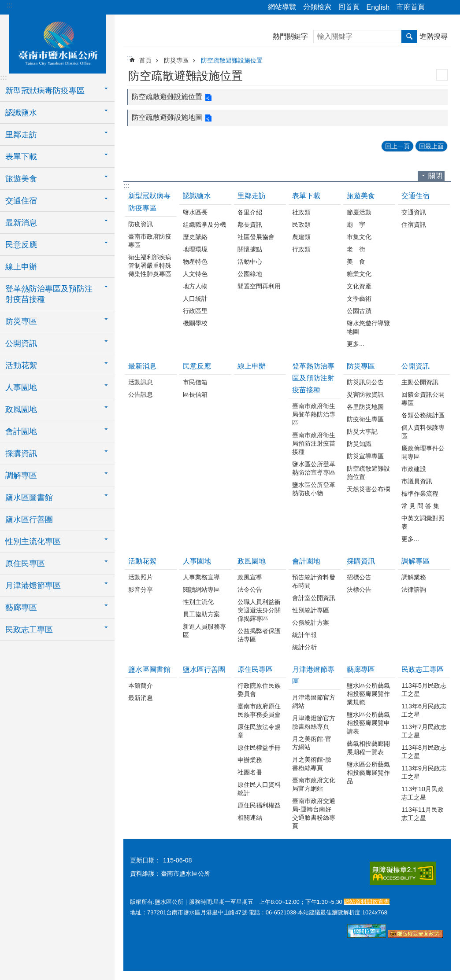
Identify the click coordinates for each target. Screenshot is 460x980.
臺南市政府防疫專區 (150, 241)
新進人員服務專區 (204, 631)
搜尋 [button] (409, 37)
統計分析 (304, 647)
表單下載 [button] (21, 157)
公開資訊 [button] (21, 343)
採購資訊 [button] (21, 453)
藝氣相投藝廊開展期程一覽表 (368, 748)
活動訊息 (141, 382)
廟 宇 (356, 225)
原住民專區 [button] (25, 564)
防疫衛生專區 (365, 419)
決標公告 (359, 589)
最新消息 (142, 366)
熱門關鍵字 (290, 36)
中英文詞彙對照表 (423, 522)
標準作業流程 (420, 494)
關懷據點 (250, 249)
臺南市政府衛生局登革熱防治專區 (314, 414)
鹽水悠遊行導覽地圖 (368, 327)
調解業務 (414, 577)
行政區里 (195, 311)
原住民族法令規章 (259, 731)
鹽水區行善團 (29, 519)
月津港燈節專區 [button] (33, 586)
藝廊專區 (361, 669)
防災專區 (176, 60)
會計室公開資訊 (314, 598)
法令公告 (250, 589)
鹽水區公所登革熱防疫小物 (314, 489)
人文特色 (195, 274)
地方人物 (195, 286)
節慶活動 (359, 212)
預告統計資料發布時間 (314, 581)
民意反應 (197, 366)
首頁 (145, 60)
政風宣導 (250, 577)
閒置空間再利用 (259, 286)
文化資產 (359, 286)
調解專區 (415, 561)
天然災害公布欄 (368, 489)
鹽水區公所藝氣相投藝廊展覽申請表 (368, 723)
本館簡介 (141, 685)
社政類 (301, 212)
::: (9, 5)
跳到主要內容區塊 (5, 5)
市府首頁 (411, 7)
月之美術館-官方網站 (312, 743)
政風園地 (252, 561)
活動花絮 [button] (21, 365)
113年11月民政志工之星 (423, 814)
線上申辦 (21, 267)
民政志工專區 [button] (29, 630)
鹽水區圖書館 (149, 669)
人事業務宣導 (201, 577)
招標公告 (359, 577)
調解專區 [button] (21, 475)
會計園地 (306, 561)
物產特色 (195, 262)
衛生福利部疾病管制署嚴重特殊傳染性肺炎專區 (150, 265)
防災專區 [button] (21, 321)
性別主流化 (198, 602)
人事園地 (197, 561)
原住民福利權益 (259, 805)
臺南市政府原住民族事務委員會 (259, 710)
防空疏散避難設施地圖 (167, 117)
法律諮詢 (414, 589)
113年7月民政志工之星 (424, 731)
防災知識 (359, 444)
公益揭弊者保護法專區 (259, 635)
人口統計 (195, 298)
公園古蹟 (359, 311)
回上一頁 (397, 146)
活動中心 (250, 262)
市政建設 (414, 469)
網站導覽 (282, 7)
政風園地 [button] (21, 409)
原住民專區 (255, 669)
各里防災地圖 (365, 407)
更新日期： (145, 860)
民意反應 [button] (21, 245)
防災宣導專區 (365, 456)
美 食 (356, 262)
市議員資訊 (417, 481)
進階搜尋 (434, 36)
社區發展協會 (256, 237)
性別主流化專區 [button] (33, 542)
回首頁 (349, 7)
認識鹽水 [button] (21, 113)
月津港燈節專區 (313, 675)
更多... (356, 344)
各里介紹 (250, 212)
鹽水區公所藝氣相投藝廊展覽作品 (368, 773)
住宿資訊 (414, 225)
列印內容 (442, 75)
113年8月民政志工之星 (424, 752)
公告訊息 (141, 394)
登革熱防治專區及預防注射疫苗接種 (313, 378)
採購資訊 (361, 561)
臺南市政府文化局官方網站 (314, 784)
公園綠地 (250, 274)
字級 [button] (448, 7)
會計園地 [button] (21, 431)
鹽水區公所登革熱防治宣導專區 (314, 468)
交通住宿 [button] (21, 201)
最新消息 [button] (21, 223)
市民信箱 (195, 382)
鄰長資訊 (250, 225)
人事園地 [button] (21, 387)
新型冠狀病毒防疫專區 (149, 202)
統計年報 (304, 635)
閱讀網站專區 (201, 589)
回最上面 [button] (431, 146)
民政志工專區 (423, 669)
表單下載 (306, 196)
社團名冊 (250, 772)
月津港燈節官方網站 (314, 702)
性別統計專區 (311, 610)
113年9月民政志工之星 (424, 772)
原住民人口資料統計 (259, 789)
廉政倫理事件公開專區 (423, 452)
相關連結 (250, 818)
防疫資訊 (141, 224)
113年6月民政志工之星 (424, 710)
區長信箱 (195, 394)
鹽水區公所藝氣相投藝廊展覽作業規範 (368, 694)
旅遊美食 (361, 196)
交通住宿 (415, 196)
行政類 (301, 249)
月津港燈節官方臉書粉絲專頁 (314, 722)
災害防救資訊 (365, 394)
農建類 (301, 237)
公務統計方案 (311, 623)
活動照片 (141, 577)
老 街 (356, 249)
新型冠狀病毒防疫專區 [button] (45, 91)
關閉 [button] (435, 176)
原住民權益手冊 (259, 748)
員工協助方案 (201, 614)
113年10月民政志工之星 (423, 793)
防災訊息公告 (365, 382)
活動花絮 (142, 561)
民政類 (301, 225)
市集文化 (359, 237)
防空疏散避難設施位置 (232, 60)
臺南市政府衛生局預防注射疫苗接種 (314, 443)
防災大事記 (362, 431)
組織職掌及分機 (204, 225)
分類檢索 (317, 7)
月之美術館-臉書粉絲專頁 (312, 764)
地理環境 (195, 249)
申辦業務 (250, 760)
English (378, 7)
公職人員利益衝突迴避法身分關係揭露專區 (259, 610)
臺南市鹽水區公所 (57, 43)
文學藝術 (359, 298)
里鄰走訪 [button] (21, 135)
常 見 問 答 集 (420, 506)
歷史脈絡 (195, 237)
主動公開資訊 (420, 382)
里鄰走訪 (252, 196)
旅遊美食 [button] (21, 179)
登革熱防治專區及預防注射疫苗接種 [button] (49, 294)
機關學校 (195, 323)
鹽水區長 (195, 212)
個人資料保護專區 (423, 432)
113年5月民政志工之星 (424, 690)
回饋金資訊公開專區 (423, 399)
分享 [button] (436, 7)
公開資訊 (415, 366)
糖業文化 (359, 274)
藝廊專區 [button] (21, 608)
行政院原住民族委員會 (259, 690)
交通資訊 (414, 212)
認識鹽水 (197, 196)
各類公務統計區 (423, 415)
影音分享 (141, 589)
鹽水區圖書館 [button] (29, 497)
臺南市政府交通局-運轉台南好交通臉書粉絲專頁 (314, 813)
